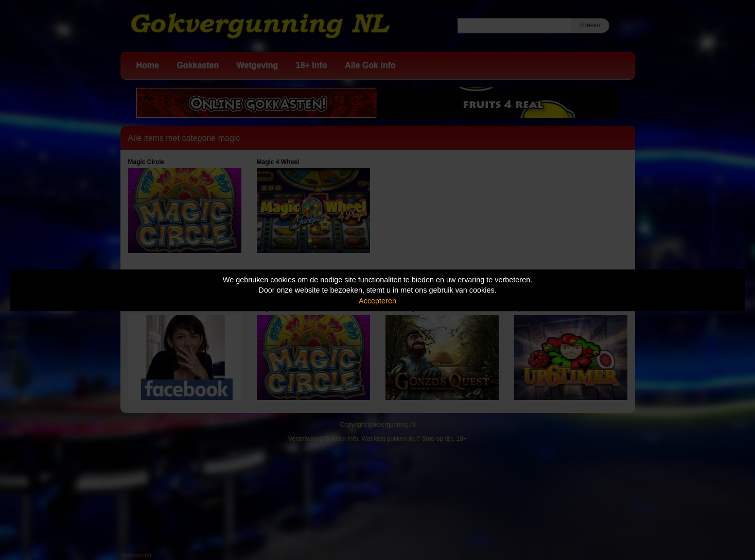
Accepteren (377, 301)
